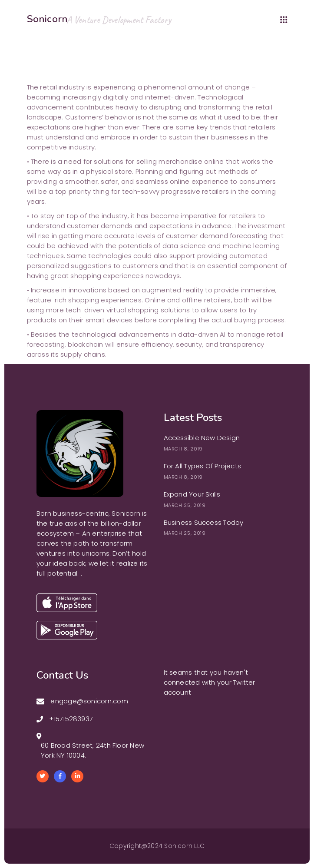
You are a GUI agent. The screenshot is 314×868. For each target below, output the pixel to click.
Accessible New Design (202, 438)
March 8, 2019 (183, 449)
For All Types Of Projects (203, 466)
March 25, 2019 (185, 505)
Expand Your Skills (192, 494)
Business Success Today (204, 522)
